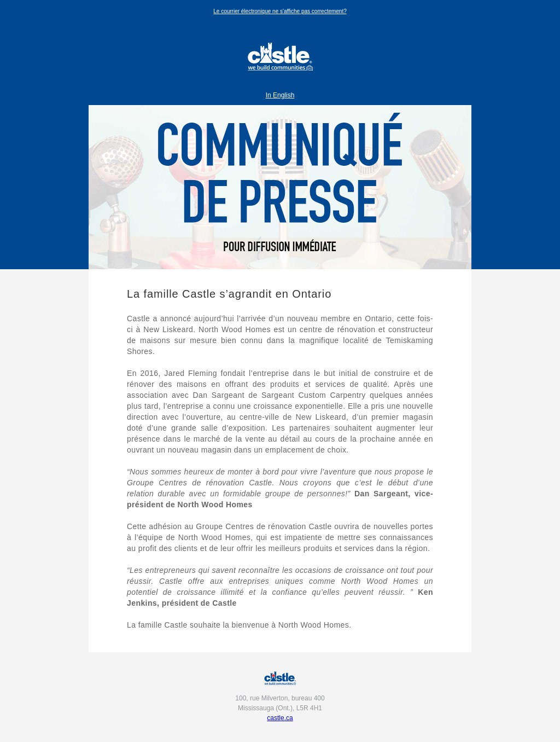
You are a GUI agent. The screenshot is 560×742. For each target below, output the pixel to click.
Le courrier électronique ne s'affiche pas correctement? (280, 11)
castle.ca (280, 718)
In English (280, 95)
